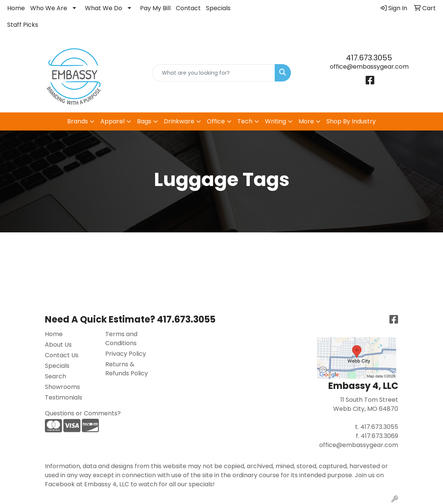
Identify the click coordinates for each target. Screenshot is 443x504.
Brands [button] (78, 121)
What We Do (104, 8)
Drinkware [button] (179, 121)
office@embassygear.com (369, 67)
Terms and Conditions (121, 339)
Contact (188, 8)
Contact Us (62, 355)
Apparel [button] (112, 121)
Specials (218, 8)
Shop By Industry (351, 121)
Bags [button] (144, 121)
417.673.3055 (369, 58)
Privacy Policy (126, 354)
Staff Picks (23, 25)
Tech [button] (245, 121)
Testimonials (64, 397)
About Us (58, 345)
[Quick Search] (213, 73)
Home (16, 8)
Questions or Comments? (83, 413)
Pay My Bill (155, 8)
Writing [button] (275, 121)
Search (55, 376)
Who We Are (49, 8)
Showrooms (62, 387)
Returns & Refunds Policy (127, 369)
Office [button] (216, 121)
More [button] (306, 121)
